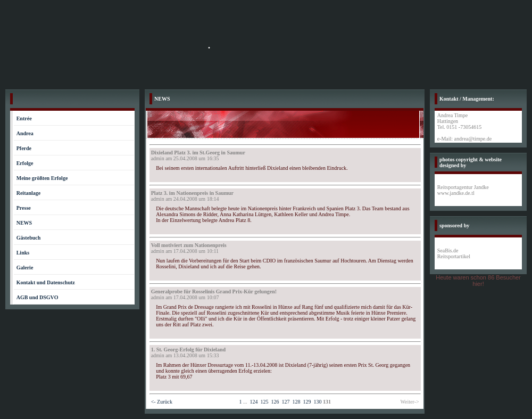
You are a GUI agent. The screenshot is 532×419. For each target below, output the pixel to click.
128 (296, 402)
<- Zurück (162, 402)
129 (307, 402)
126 (275, 402)
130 (317, 402)
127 (285, 402)
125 (264, 402)
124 (253, 402)
